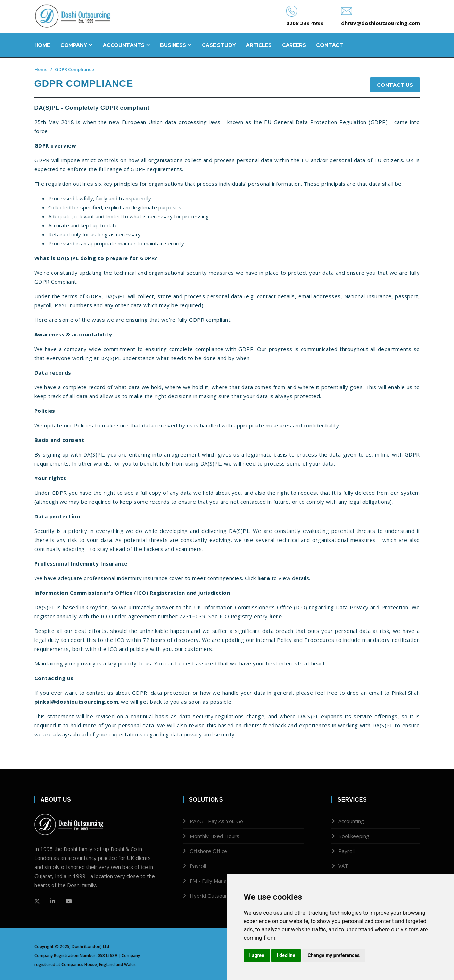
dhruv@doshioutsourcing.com (381, 23)
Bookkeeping (354, 836)
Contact (330, 45)
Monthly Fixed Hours (214, 836)
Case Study (219, 45)
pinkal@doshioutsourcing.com (76, 702)
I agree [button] (257, 955)
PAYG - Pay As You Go (216, 821)
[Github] (53, 901)
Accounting (351, 821)
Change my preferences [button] (334, 955)
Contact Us (395, 85)
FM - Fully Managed (213, 881)
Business (176, 45)
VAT (343, 866)
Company (76, 45)
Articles (259, 45)
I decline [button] (286, 955)
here (264, 578)
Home (42, 45)
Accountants (126, 45)
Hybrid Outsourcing (213, 896)
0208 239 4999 (305, 23)
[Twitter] (37, 901)
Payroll (198, 866)
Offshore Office (208, 851)
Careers (294, 45)
